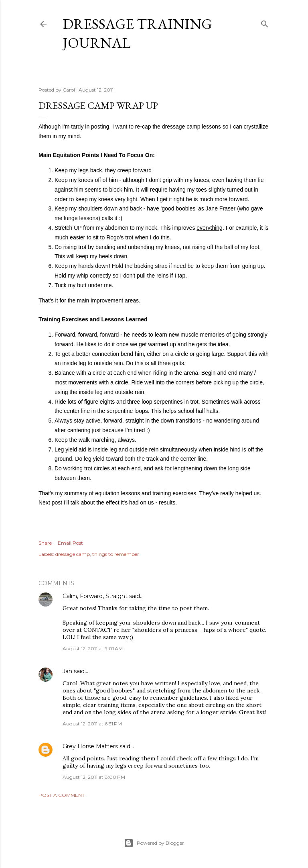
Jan (67, 671)
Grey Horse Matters (90, 746)
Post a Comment (62, 795)
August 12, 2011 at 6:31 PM (92, 724)
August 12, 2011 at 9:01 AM (93, 648)
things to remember (116, 554)
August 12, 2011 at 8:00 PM (94, 777)
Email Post (70, 543)
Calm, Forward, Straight (95, 596)
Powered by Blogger (154, 843)
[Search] (265, 22)
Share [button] (45, 543)
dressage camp (73, 554)
